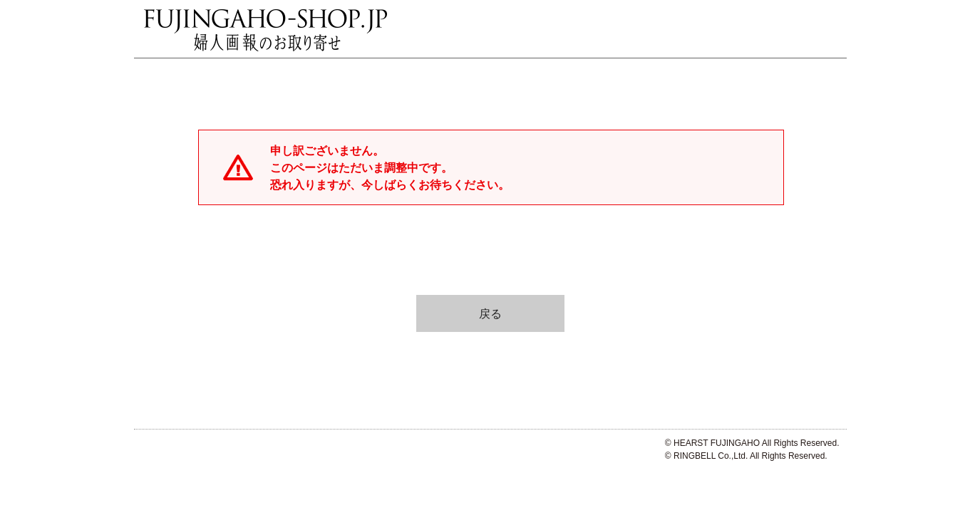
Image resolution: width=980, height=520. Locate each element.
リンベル (246, 451)
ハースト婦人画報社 (164, 451)
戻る (490, 314)
